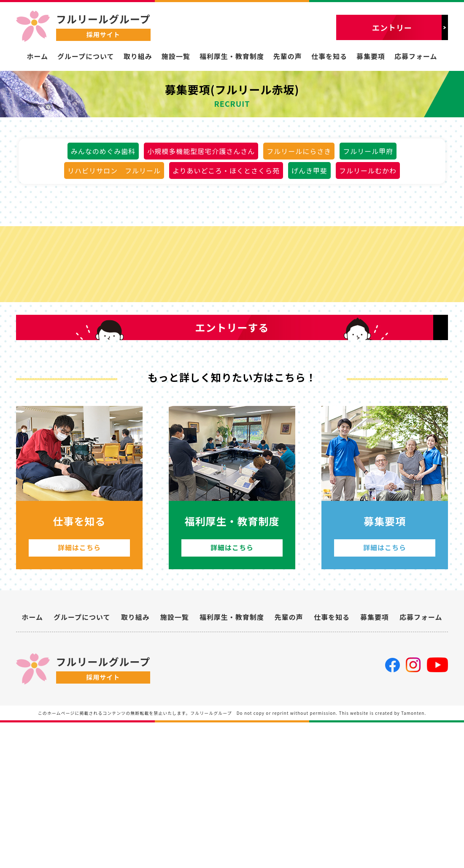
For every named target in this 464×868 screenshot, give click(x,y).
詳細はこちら (79, 685)
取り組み (138, 56)
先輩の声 (288, 56)
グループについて (86, 56)
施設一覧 (176, 56)
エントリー (392, 27)
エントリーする (232, 442)
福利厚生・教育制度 (232, 56)
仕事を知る (329, 56)
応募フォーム (416, 56)
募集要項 (371, 56)
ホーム (37, 56)
